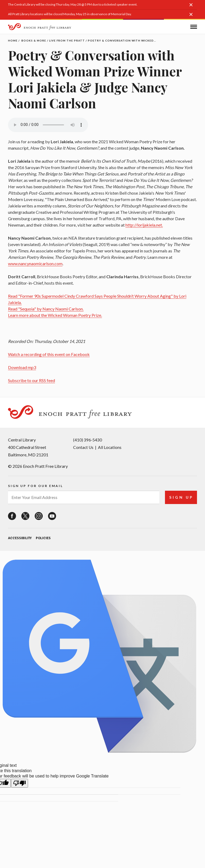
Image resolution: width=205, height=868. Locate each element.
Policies (43, 537)
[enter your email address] (83, 496)
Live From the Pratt (68, 40)
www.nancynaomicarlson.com (35, 263)
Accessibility (20, 537)
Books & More (34, 40)
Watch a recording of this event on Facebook (49, 354)
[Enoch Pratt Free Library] (40, 27)
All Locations (110, 446)
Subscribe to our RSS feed (31, 380)
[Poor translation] (19, 782)
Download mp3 (22, 367)
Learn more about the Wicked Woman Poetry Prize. (55, 315)
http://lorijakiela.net (144, 225)
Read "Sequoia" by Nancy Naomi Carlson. (46, 309)
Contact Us (84, 446)
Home (13, 40)
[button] (193, 7)
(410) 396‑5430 (88, 439)
